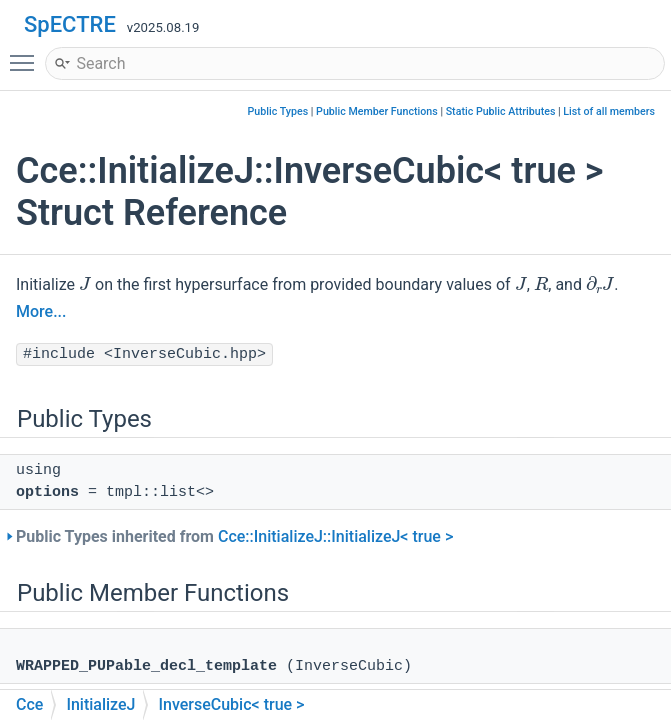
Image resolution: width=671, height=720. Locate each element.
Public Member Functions (377, 111)
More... (41, 311)
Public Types (278, 111)
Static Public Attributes (501, 111)
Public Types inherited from (234, 536)
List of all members (609, 111)
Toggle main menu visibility (27, 54)
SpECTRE (70, 24)
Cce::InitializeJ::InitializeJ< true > (335, 536)
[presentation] (85, 283)
